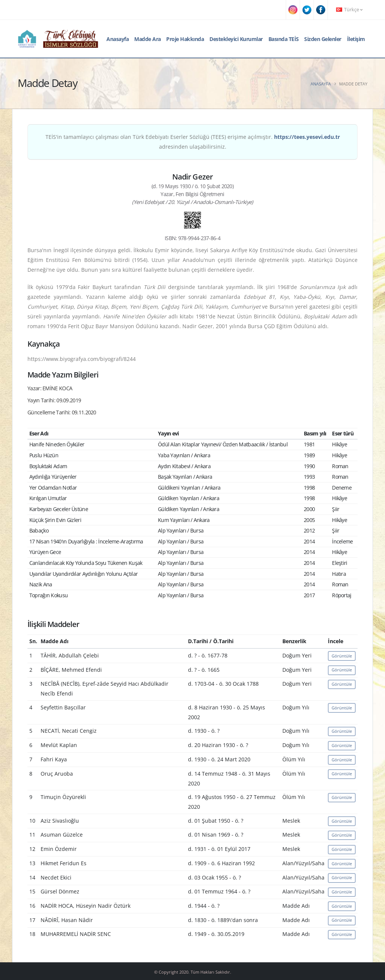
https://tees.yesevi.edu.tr (307, 137)
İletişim (356, 39)
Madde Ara (148, 39)
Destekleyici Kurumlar (236, 39)
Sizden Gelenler (323, 39)
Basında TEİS (284, 39)
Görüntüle (342, 656)
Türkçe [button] (349, 10)
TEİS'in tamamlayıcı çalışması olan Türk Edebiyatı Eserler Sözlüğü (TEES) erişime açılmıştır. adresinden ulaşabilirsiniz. (193, 142)
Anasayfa (117, 39)
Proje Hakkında (185, 39)
